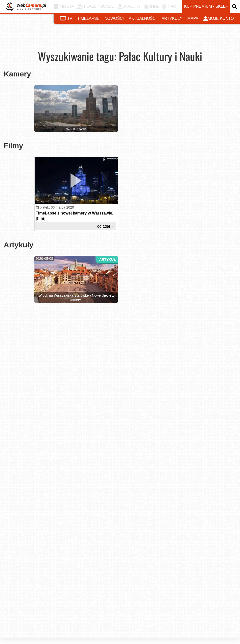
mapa (193, 18)
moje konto (219, 19)
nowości (114, 18)
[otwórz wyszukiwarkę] (235, 7)
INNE (152, 7)
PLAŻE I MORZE (95, 7)
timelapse (88, 18)
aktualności (143, 18)
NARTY (172, 7)
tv (66, 19)
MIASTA (64, 7)
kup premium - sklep (206, 6)
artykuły (172, 18)
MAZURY (129, 7)
